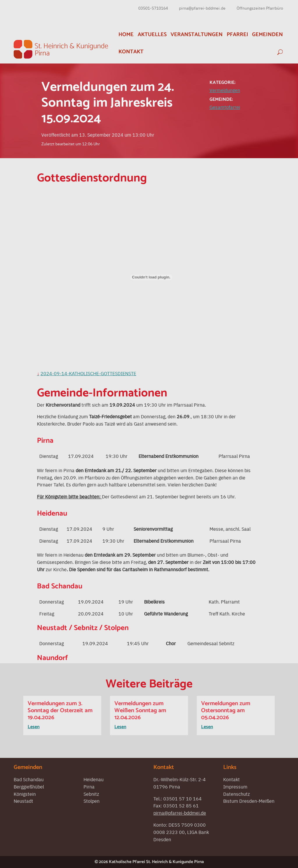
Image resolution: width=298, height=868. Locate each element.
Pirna (89, 786)
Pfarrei (237, 35)
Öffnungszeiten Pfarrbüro (260, 8)
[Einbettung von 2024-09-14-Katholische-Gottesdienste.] (151, 277)
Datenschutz (236, 794)
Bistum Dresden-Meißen (249, 801)
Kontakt (131, 52)
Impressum (235, 786)
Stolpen (92, 801)
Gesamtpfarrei (225, 107)
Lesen (34, 727)
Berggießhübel (29, 786)
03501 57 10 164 (182, 798)
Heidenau (94, 779)
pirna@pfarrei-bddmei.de (202, 8)
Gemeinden (267, 35)
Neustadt (23, 801)
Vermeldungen (225, 90)
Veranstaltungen (197, 35)
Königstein (25, 794)
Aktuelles (152, 35)
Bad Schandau (29, 779)
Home (126, 35)
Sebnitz (91, 794)
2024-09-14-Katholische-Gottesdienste (88, 373)
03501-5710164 (153, 8)
